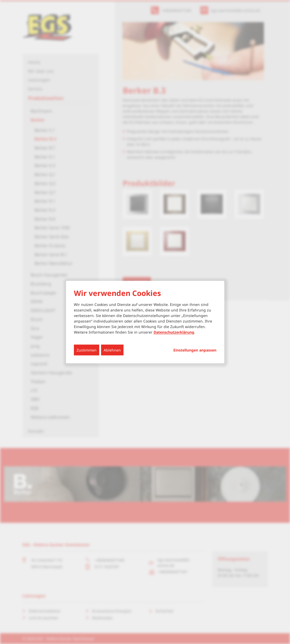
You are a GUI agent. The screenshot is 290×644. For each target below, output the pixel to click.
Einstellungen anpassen (195, 350)
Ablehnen (112, 350)
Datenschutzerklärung (174, 332)
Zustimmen (87, 350)
